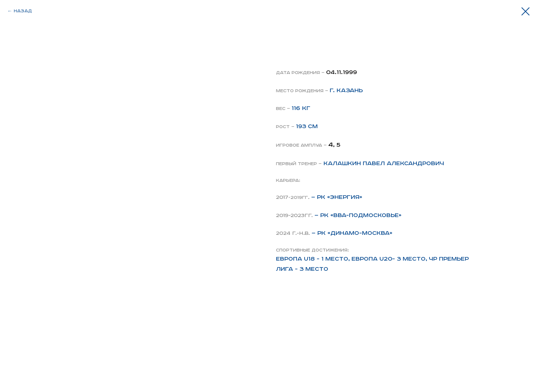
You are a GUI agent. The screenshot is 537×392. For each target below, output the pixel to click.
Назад (23, 11)
